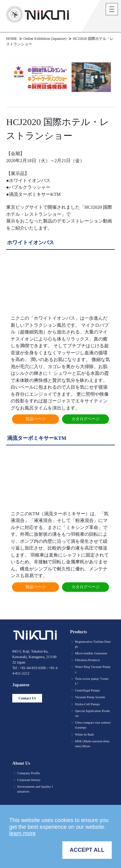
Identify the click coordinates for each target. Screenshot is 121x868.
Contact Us (27, 698)
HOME (12, 39)
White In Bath (84, 734)
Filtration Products (87, 660)
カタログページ (86, 419)
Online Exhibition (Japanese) (45, 39)
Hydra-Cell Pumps (87, 704)
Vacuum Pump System (90, 697)
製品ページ (35, 419)
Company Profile (29, 773)
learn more (22, 833)
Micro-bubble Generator (91, 653)
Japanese (21, 685)
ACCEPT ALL (87, 850)
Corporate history (29, 780)
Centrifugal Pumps (87, 690)
